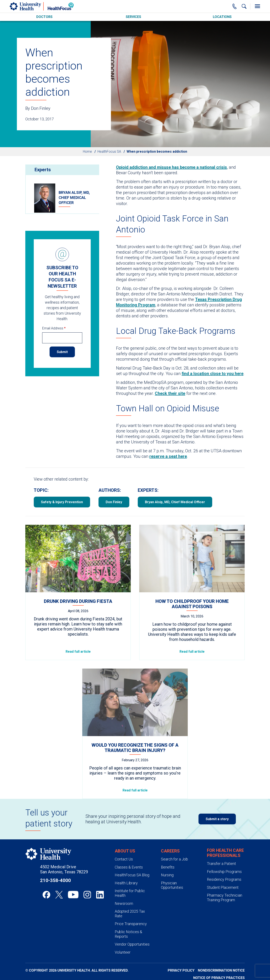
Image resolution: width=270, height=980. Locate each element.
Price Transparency (131, 924)
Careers (170, 851)
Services (133, 17)
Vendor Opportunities (132, 944)
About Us (125, 851)
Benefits (168, 867)
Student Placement (223, 887)
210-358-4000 (55, 880)
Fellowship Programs (224, 872)
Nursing (167, 875)
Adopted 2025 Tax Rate (130, 914)
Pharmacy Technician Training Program (225, 898)
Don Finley (114, 502)
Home (87, 152)
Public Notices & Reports (128, 934)
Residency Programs (224, 879)
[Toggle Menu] (257, 6)
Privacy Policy (181, 970)
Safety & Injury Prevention (62, 502)
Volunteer (123, 952)
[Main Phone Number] (235, 6)
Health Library (126, 883)
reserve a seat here (168, 456)
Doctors (44, 17)
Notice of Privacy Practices (219, 978)
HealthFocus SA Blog (132, 875)
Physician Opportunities (172, 885)
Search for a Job (174, 859)
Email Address (54, 328)
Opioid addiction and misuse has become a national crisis (171, 167)
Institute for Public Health (130, 893)
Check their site (170, 393)
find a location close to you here (213, 374)
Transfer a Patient (221, 864)
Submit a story (217, 819)
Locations (222, 17)
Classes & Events (129, 867)
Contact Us (124, 859)
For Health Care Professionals (225, 853)
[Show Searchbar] (244, 6)
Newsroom (124, 903)
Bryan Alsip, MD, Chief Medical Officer (175, 502)
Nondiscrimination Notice (221, 970)
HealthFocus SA (109, 152)
